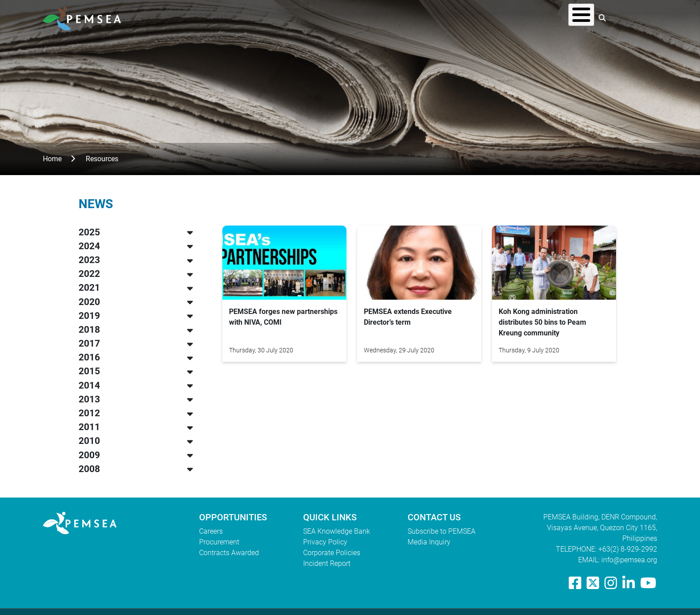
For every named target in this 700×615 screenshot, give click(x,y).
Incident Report (327, 563)
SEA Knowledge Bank (337, 531)
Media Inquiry (429, 542)
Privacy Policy (325, 542)
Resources (505, 18)
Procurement (219, 542)
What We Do (451, 18)
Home (52, 159)
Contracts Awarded (229, 553)
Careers (211, 531)
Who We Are (394, 18)
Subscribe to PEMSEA (442, 531)
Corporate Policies (332, 553)
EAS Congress (562, 18)
